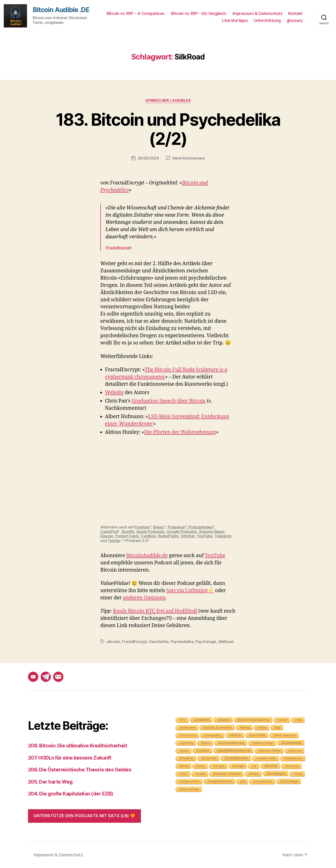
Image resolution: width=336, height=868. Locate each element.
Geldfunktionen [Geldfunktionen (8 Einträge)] (293, 758)
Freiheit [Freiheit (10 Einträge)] (282, 720)
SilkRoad (226, 642)
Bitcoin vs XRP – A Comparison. (136, 13)
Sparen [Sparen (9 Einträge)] (184, 751)
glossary (295, 20)
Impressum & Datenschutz (258, 13)
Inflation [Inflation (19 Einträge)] (235, 735)
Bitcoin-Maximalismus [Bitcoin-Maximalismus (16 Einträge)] (254, 720)
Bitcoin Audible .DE (61, 10)
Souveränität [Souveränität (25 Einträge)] (291, 743)
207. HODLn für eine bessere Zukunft (70, 758)
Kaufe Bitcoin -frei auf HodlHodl (155, 611)
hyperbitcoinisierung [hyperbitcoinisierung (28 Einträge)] (234, 750)
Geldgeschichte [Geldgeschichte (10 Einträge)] (190, 781)
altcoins (114, 642)
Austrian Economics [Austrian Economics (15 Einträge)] (218, 727)
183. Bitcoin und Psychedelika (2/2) (168, 129)
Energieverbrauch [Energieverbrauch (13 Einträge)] (220, 781)
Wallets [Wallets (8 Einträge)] (201, 766)
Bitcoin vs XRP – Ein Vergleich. (199, 13)
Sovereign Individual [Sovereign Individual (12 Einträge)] (227, 774)
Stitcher (188, 536)
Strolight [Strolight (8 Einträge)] (200, 774)
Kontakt (295, 13)
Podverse (176, 527)
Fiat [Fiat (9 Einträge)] (254, 766)
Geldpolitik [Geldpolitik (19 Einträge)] (202, 720)
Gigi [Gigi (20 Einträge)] (277, 727)
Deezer (107, 536)
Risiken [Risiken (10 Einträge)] (206, 743)
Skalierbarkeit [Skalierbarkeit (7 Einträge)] (187, 728)
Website (114, 393)
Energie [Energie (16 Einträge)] (238, 766)
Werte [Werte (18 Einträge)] (184, 766)
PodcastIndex (201, 527)
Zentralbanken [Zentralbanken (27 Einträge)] (236, 758)
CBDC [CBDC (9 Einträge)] (184, 774)
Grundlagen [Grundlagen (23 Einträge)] (276, 773)
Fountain (142, 527)
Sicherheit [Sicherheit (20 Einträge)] (209, 758)
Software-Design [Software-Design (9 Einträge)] (263, 743)
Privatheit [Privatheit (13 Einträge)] (203, 750)
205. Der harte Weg (50, 782)
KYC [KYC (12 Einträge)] (183, 720)
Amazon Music (212, 531)
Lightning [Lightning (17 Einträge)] (186, 743)
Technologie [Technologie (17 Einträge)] (289, 781)
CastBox (149, 536)
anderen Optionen (144, 598)
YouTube (205, 536)
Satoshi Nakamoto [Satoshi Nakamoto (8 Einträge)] (285, 735)
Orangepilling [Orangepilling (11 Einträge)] (213, 735)
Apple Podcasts (150, 531)
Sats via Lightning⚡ (190, 591)
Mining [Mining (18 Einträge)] (245, 727)
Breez (159, 527)
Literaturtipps (235, 20)
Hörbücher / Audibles (168, 101)
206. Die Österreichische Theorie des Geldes (80, 770)
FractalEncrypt (119, 248)
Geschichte (159, 642)
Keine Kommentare (189, 158)
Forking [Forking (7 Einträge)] (298, 774)
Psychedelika (182, 642)
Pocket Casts (127, 536)
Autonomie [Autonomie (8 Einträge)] (295, 751)
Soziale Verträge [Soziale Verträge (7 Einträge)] (189, 789)
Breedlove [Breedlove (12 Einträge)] (186, 758)
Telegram (223, 536)
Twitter (114, 541)
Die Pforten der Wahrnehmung (180, 432)
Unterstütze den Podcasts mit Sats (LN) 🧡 (84, 816)
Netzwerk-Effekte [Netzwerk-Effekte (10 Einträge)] (269, 751)
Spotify (128, 531)
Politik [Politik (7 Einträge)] (298, 720)
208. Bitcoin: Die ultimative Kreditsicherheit (77, 746)
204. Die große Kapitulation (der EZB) (71, 794)
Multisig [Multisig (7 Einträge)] (262, 728)
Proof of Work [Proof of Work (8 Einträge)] (188, 735)
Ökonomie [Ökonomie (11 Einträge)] (292, 766)
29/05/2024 (148, 158)
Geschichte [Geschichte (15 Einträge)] (257, 735)
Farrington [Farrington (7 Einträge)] (219, 766)
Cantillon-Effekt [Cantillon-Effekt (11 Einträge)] (266, 758)
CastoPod (109, 531)
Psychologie (206, 642)
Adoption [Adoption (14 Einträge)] (224, 720)
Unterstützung (267, 20)
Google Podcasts (182, 531)
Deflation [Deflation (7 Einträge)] (254, 774)
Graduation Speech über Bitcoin (169, 401)
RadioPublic (169, 536)
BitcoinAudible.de (147, 556)
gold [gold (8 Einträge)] (243, 781)
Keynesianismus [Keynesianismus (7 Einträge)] (263, 781)
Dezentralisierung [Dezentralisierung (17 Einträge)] (231, 743)
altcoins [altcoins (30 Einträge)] (271, 766)
